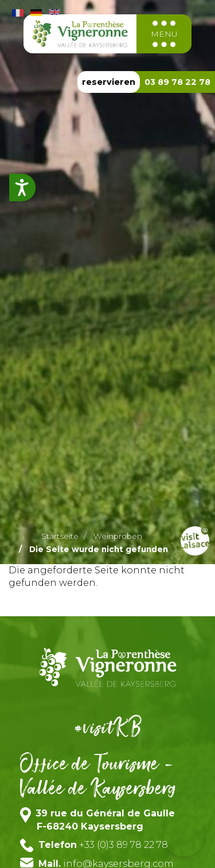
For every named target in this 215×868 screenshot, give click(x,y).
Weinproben (118, 536)
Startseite (60, 536)
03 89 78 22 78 (177, 82)
